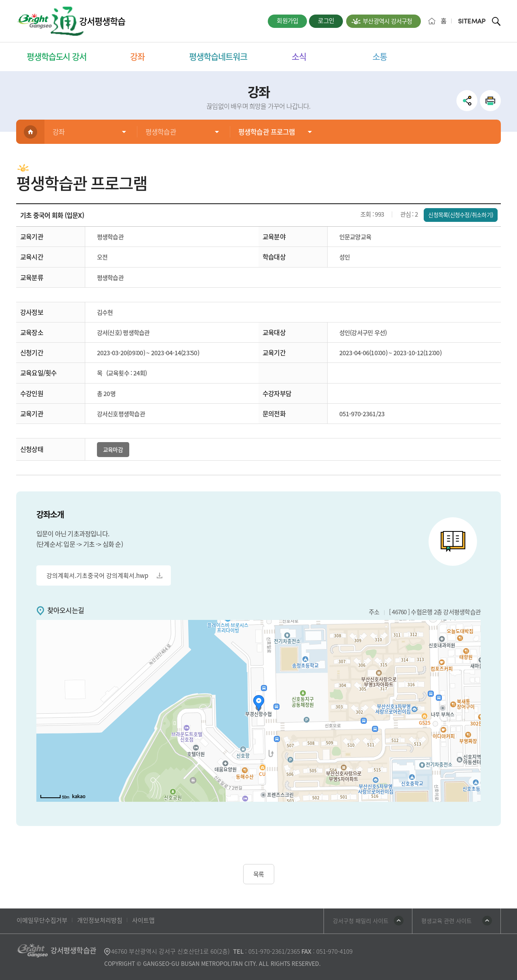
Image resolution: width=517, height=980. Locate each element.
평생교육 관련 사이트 (447, 921)
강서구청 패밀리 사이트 (361, 921)
